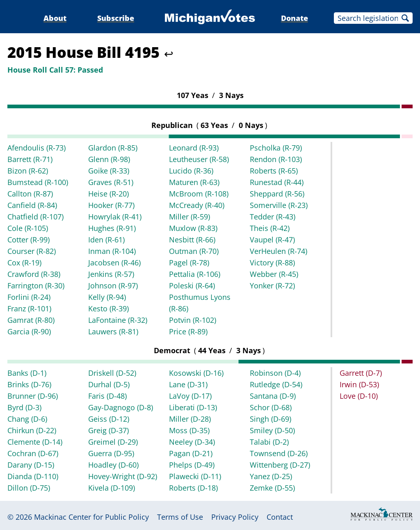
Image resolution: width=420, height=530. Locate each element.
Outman (194, 251)
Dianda (33, 476)
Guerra (111, 453)
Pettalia (195, 274)
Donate (294, 18)
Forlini (29, 297)
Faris (107, 396)
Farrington (36, 286)
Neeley (192, 442)
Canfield (32, 205)
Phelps (192, 465)
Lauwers (113, 331)
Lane (188, 384)
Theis (270, 228)
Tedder (273, 217)
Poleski (192, 286)
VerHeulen (278, 251)
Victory (272, 263)
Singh (270, 419)
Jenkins (111, 274)
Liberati (193, 407)
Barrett (30, 159)
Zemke (272, 488)
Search (405, 18)
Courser (32, 251)
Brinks (29, 384)
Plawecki (195, 476)
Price (188, 331)
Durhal (109, 384)
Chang (27, 419)
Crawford (34, 274)
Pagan (191, 453)
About (55, 18)
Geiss (109, 419)
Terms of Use (180, 517)
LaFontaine (118, 320)
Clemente (35, 442)
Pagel (189, 263)
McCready (197, 205)
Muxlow (193, 228)
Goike (109, 171)
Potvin (193, 320)
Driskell (112, 373)
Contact (280, 517)
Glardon (113, 148)
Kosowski (196, 373)
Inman (112, 251)
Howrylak (115, 217)
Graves (111, 182)
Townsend (279, 453)
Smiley (272, 430)
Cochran (33, 453)
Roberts (274, 171)
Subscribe (116, 18)
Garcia (29, 331)
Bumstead (38, 182)
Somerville (279, 205)
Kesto (108, 308)
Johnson (113, 286)
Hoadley (113, 465)
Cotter (29, 240)
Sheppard (277, 194)
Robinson (275, 373)
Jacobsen (114, 263)
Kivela (112, 488)
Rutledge (276, 384)
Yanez (271, 476)
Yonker (272, 286)
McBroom (199, 194)
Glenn (109, 159)
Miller (189, 217)
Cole (28, 228)
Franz (29, 308)
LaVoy (190, 396)
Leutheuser (199, 159)
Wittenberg (280, 465)
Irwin (359, 384)
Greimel (113, 442)
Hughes (112, 228)
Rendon (276, 159)
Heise (108, 194)
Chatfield (35, 217)
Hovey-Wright (123, 476)
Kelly (107, 297)
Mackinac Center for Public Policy (91, 517)
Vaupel (272, 240)
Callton (30, 194)
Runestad (277, 182)
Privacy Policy (235, 517)
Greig (108, 430)
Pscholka (276, 148)
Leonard (194, 148)
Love (359, 396)
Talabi (269, 442)
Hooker (111, 205)
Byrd (24, 407)
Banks (27, 373)
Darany (31, 465)
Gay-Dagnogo (121, 407)
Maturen (194, 182)
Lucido (191, 171)
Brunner (33, 396)
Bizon (28, 171)
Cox (24, 263)
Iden (106, 240)
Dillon (29, 488)
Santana (273, 396)
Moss (189, 430)
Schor (271, 407)
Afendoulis (37, 148)
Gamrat (31, 320)
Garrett (361, 373)
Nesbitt (192, 240)
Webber (274, 274)
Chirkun (32, 430)
